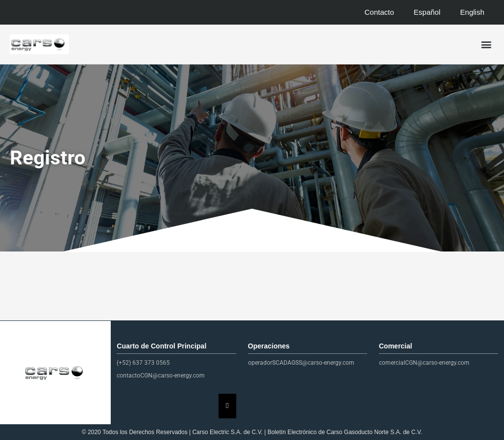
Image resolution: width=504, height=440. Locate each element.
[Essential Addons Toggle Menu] (227, 406)
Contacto (379, 12)
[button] (486, 45)
